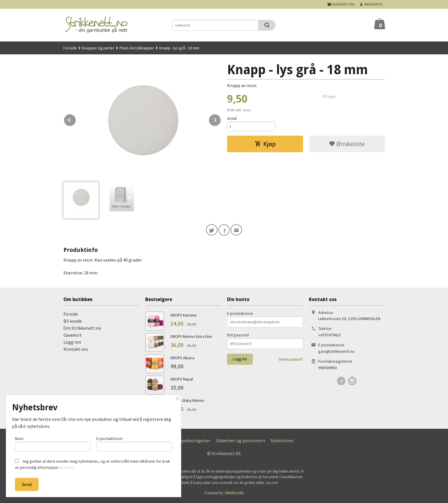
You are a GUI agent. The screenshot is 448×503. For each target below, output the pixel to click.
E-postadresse (240, 314)
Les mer (272, 484)
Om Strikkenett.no (82, 329)
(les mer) (67, 467)
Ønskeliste (347, 145)
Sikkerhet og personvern (241, 442)
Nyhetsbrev (282, 442)
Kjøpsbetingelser (193, 442)
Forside (70, 48)
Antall (232, 118)
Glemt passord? (291, 361)
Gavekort (73, 336)
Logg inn (72, 343)
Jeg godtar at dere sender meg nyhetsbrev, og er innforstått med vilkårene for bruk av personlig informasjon (92, 464)
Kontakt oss (76, 350)
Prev (76, 119)
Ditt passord (238, 336)
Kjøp (265, 145)
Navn (53, 443)
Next (221, 119)
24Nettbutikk (234, 494)
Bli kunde (73, 322)
